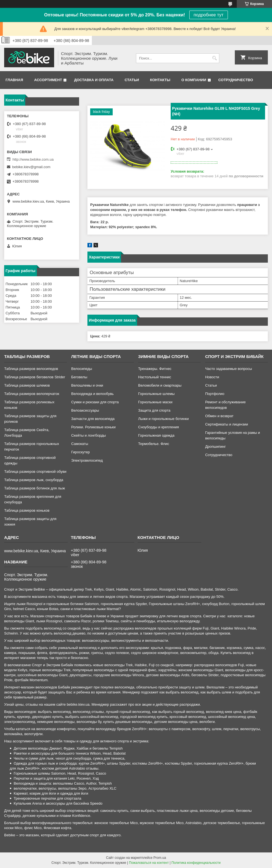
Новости (212, 377)
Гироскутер (80, 452)
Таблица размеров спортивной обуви (35, 472)
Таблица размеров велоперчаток (32, 394)
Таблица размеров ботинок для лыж (35, 488)
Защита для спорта (154, 410)
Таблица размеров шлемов (27, 385)
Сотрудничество (236, 80)
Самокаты (80, 444)
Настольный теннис (155, 377)
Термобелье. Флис (154, 444)
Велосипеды (81, 369)
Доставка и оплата (94, 80)
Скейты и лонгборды (88, 435)
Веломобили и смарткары (160, 385)
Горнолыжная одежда (156, 435)
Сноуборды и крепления (159, 427)
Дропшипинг (215, 447)
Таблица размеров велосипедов (31, 369)
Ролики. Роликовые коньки (93, 427)
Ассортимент (48, 80)
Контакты (160, 80)
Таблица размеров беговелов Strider (35, 377)
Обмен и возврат (219, 416)
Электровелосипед (87, 460)
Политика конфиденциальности (196, 863)
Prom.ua (160, 858)
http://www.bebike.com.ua (33, 159)
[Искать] (214, 58)
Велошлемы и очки (87, 385)
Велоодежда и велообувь (92, 394)
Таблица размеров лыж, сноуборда (34, 480)
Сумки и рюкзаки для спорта (95, 402)
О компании (194, 80)
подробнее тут (209, 15)
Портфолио (215, 394)
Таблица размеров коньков (27, 510)
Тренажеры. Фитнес (155, 369)
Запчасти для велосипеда (93, 419)
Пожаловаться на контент (149, 863)
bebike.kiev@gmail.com (31, 167)
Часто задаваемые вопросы (229, 369)
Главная (14, 80)
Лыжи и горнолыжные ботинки (163, 419)
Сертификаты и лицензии (226, 424)
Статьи (132, 80)
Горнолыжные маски (155, 402)
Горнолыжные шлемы (156, 394)
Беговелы (79, 377)
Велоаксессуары (85, 410)
